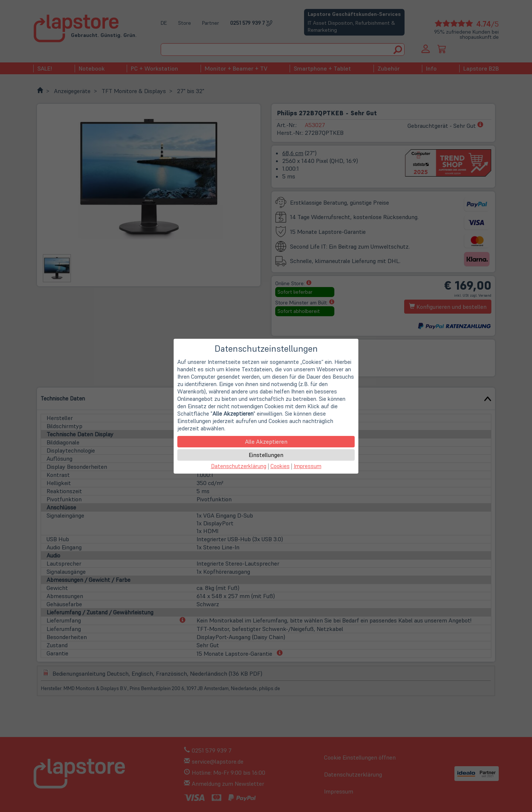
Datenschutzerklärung (239, 466)
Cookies (280, 466)
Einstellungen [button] (266, 455)
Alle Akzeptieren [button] (266, 441)
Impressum (308, 466)
